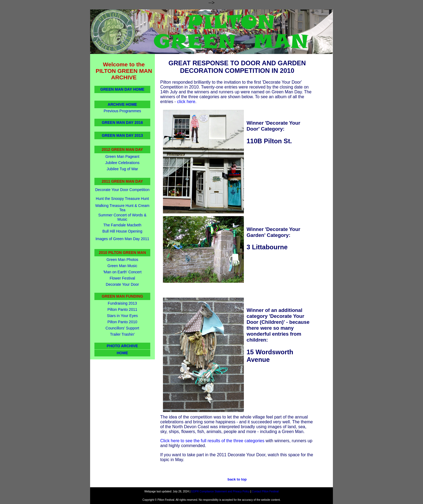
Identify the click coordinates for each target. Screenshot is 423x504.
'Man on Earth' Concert (122, 272)
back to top (237, 479)
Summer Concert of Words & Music (122, 217)
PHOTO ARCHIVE (122, 346)
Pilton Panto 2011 (122, 309)
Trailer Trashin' (122, 334)
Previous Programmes (122, 111)
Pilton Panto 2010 (122, 322)
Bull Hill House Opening (122, 231)
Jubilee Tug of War (122, 169)
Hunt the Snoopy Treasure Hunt (122, 199)
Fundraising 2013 (122, 303)
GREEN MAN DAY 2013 (122, 135)
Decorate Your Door (122, 284)
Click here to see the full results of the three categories (212, 441)
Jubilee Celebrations (122, 163)
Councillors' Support (122, 328)
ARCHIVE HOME (122, 104)
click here (186, 102)
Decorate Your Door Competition (122, 190)
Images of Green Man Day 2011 (122, 239)
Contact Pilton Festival (265, 491)
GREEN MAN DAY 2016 (122, 122)
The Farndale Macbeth (122, 225)
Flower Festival (122, 278)
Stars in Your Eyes (122, 316)
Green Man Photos (122, 260)
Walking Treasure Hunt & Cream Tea (122, 208)
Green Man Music (122, 266)
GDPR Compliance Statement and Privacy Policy (220, 491)
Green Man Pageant (122, 156)
